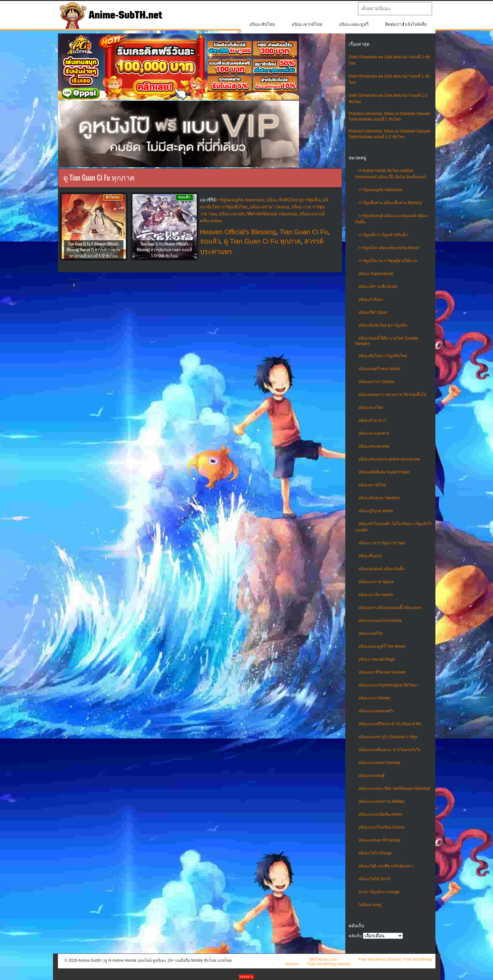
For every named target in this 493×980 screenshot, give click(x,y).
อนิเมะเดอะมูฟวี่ (354, 24)
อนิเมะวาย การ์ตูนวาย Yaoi (382, 543)
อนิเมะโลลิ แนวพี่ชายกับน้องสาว (386, 866)
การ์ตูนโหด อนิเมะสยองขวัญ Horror (389, 248)
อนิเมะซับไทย (262, 24)
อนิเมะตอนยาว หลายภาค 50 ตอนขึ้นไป (393, 395)
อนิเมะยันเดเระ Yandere (379, 498)
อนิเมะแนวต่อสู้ (371, 776)
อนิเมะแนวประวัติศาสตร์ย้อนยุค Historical (394, 789)
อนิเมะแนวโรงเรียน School (382, 827)
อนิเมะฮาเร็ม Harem (376, 595)
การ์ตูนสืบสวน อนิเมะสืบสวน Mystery (390, 203)
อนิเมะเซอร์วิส (370, 633)
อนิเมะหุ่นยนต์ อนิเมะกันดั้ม (382, 569)
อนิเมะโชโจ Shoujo (375, 853)
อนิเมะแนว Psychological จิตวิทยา (388, 685)
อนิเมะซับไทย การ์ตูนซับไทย (383, 356)
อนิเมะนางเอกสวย (374, 433)
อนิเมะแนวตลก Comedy (379, 763)
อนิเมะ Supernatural (376, 274)
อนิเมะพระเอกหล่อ (374, 446)
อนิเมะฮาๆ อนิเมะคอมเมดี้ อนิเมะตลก (390, 608)
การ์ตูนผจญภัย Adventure (381, 190)
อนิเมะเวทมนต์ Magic (377, 659)
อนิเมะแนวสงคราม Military (382, 801)
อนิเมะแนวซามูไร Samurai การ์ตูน (388, 737)
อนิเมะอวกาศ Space (376, 582)
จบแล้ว (210, 241)
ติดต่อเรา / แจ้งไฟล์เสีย (406, 24)
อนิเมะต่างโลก (371, 408)
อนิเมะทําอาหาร (372, 420)
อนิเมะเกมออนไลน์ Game (380, 621)
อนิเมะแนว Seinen (375, 698)
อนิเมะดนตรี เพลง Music (379, 369)
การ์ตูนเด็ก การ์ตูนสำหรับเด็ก (383, 235)
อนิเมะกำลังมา (371, 299)
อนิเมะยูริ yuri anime (376, 511)
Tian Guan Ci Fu (304, 232)
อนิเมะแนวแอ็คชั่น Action (380, 814)
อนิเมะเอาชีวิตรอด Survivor (382, 672)
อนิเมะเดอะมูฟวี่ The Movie (382, 646)
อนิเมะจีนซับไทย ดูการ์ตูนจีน (383, 325)
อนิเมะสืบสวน (370, 556)
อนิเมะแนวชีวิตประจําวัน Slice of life (390, 724)
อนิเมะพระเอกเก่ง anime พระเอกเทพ (389, 459)
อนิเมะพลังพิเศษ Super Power (384, 472)
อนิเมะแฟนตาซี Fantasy (380, 840)
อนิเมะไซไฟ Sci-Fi (374, 879)
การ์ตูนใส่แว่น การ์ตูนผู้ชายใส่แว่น (388, 261)
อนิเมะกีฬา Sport (373, 312)
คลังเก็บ (355, 936)
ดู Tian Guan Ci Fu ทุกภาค (262, 241)
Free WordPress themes (380, 959)
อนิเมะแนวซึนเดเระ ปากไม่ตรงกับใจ (390, 750)
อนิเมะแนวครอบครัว (376, 711)
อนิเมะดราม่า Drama (376, 382)
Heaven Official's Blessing (238, 232)
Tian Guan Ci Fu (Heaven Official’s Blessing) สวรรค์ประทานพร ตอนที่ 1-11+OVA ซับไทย (164, 250)
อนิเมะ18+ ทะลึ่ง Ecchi (378, 287)
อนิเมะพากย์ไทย (307, 24)
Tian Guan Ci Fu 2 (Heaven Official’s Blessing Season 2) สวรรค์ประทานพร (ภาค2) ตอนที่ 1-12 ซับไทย (94, 250)
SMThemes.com (323, 959)
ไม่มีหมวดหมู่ (370, 905)
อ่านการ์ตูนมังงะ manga (379, 892)
